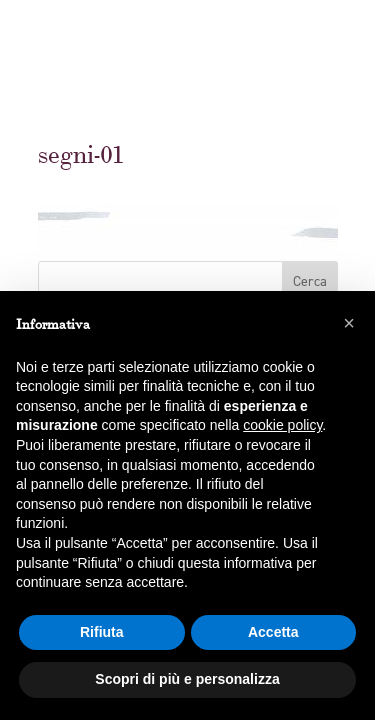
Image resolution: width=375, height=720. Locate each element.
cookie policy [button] (282, 425)
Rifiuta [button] (102, 632)
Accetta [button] (273, 632)
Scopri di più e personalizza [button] (187, 679)
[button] (349, 323)
